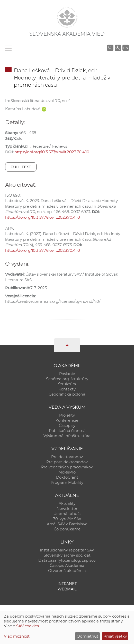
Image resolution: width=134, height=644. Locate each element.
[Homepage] (67, 17)
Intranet (67, 584)
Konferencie (67, 420)
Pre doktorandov (67, 457)
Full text (21, 167)
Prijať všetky (115, 636)
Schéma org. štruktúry (67, 379)
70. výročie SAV (67, 519)
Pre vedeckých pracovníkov (67, 467)
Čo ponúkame (67, 529)
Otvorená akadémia (67, 571)
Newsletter (67, 509)
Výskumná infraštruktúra (67, 436)
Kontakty (67, 389)
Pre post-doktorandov (67, 462)
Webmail (67, 589)
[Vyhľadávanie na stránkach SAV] (110, 48)
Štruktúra (67, 384)
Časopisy (67, 426)
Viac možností (17, 636)
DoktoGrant (67, 477)
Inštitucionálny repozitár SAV (67, 550)
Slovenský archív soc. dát (67, 555)
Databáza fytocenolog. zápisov (67, 560)
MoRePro (67, 472)
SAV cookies (28, 626)
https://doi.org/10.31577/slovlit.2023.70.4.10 (52, 152)
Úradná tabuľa (67, 514)
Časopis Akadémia (67, 566)
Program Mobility (67, 482)
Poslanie (67, 374)
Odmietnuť (87, 636)
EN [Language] (126, 48)
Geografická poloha (67, 394)
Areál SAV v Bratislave (67, 524)
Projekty (67, 415)
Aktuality (67, 504)
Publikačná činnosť (67, 431)
